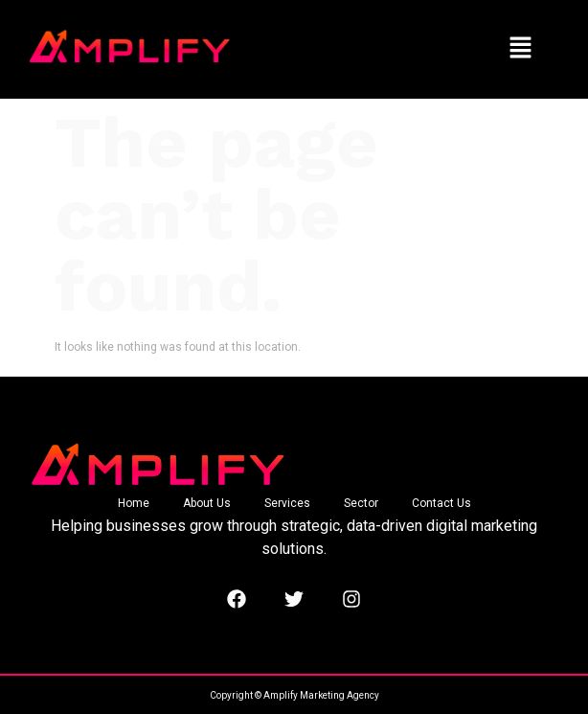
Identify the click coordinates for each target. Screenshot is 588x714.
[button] (520, 49)
